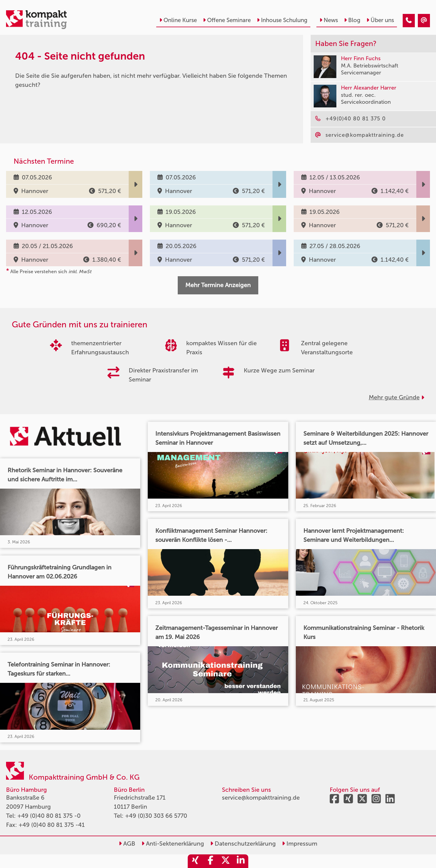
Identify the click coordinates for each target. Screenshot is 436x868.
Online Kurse (178, 20)
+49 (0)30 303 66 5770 (156, 816)
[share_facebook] (210, 861)
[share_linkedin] (241, 861)
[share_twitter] (226, 861)
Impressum (300, 843)
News (329, 20)
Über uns (380, 20)
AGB (127, 843)
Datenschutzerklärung (243, 843)
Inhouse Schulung (282, 20)
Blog (352, 20)
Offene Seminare (227, 20)
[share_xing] (195, 861)
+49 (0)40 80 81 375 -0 (49, 816)
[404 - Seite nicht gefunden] (409, 21)
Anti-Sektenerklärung (173, 843)
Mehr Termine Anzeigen (218, 285)
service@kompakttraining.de (261, 798)
